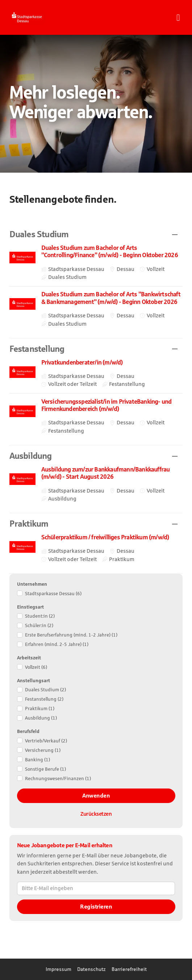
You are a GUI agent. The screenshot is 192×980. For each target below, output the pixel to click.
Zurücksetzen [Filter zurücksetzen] (96, 814)
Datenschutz (91, 969)
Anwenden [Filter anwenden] (96, 796)
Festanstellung (44, 699)
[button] (96, 234)
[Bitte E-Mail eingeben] (96, 888)
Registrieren (96, 907)
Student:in (40, 616)
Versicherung (43, 750)
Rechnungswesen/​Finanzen (58, 779)
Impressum (59, 969)
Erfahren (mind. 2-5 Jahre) (57, 644)
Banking (37, 760)
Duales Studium (45, 690)
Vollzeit (36, 667)
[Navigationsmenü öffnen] (178, 18)
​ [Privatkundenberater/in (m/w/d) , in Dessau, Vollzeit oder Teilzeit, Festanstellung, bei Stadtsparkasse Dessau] (96, 374)
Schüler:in (39, 625)
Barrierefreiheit (129, 969)
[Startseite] (38, 17)
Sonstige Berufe (45, 769)
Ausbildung (41, 718)
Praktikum (40, 709)
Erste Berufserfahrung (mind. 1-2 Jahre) (71, 635)
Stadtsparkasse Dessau (53, 594)
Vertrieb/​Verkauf (46, 741)
